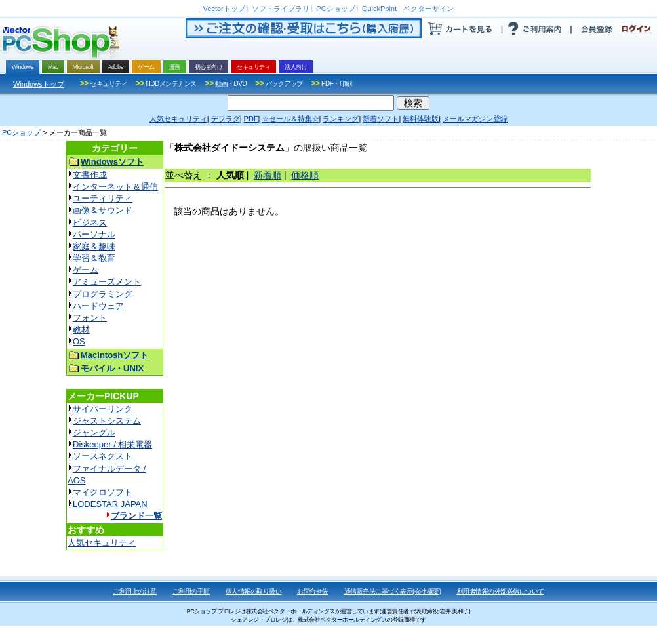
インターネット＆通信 (115, 187)
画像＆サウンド (103, 210)
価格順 (305, 175)
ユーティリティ (103, 198)
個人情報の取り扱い (254, 591)
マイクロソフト (103, 492)
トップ (224, 9)
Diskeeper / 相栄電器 (112, 444)
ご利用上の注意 (135, 591)
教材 (81, 330)
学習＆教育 (94, 258)
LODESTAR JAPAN (110, 504)
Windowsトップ (39, 84)
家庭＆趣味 (94, 246)
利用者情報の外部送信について (501, 591)
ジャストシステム (107, 421)
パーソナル (94, 234)
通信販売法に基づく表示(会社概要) (393, 591)
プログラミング (103, 294)
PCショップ (21, 132)
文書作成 (90, 175)
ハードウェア (98, 306)
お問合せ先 (313, 591)
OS (79, 341)
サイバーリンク (103, 409)
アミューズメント (107, 282)
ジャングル (94, 433)
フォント (90, 318)
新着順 (268, 175)
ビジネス (90, 223)
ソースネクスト (103, 456)
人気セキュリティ (102, 543)
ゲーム (86, 270)
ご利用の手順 (191, 591)
